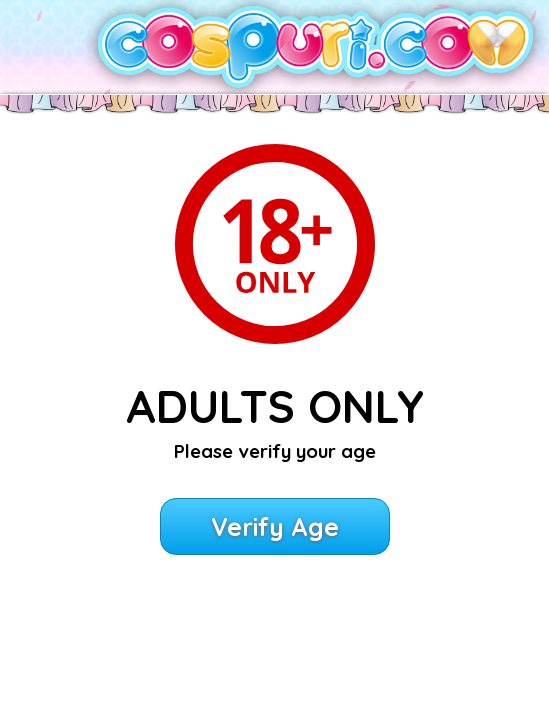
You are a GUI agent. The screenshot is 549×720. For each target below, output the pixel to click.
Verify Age (275, 526)
